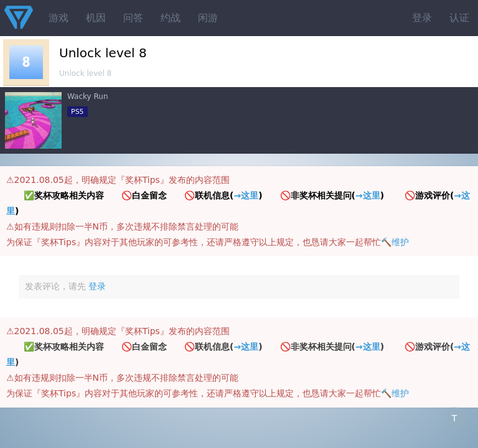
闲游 (208, 18)
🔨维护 (395, 242)
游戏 (59, 18)
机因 (96, 18)
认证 (459, 18)
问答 (133, 18)
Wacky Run (88, 96)
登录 (422, 18)
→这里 (246, 195)
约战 (171, 18)
